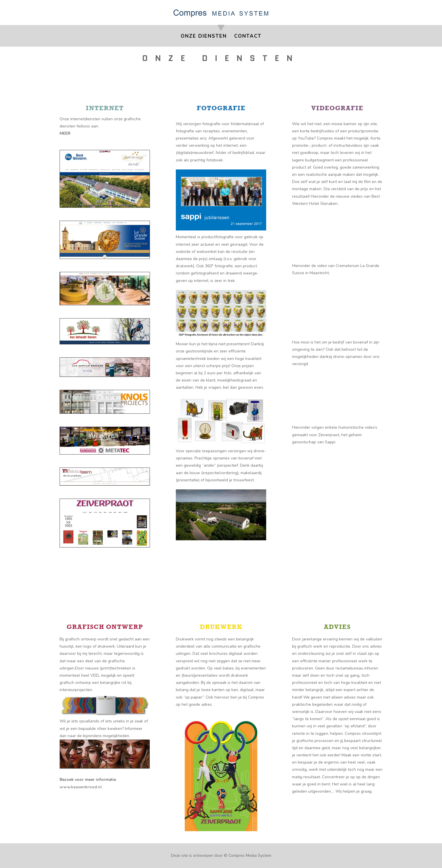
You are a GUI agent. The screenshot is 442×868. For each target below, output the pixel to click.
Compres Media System (250, 855)
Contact (248, 37)
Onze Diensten (204, 37)
